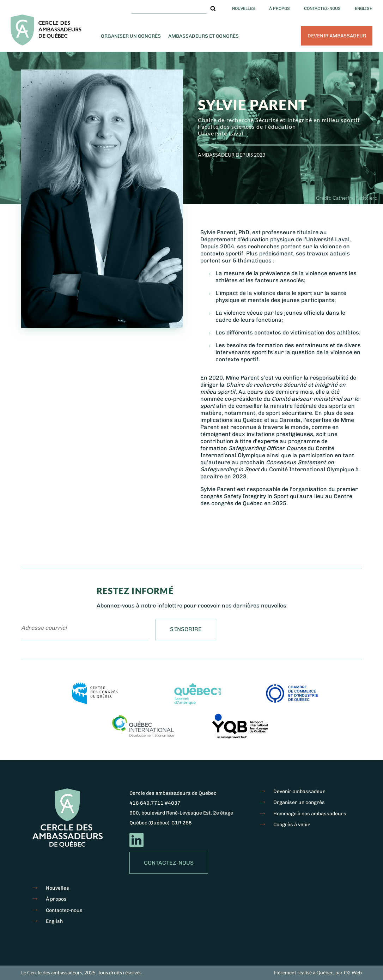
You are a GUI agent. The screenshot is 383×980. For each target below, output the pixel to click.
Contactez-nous (322, 8)
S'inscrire (186, 629)
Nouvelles (244, 8)
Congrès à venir (292, 825)
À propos (279, 8)
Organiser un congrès (131, 36)
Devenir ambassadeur (337, 36)
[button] (213, 8)
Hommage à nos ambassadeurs (310, 814)
